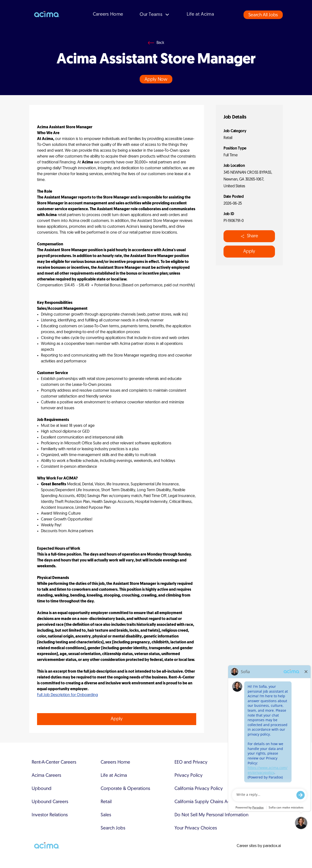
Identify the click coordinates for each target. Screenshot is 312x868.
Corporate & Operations (125, 789)
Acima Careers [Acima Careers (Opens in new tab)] (46, 776)
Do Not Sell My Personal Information (211, 815)
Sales (106, 815)
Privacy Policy (189, 776)
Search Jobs (113, 828)
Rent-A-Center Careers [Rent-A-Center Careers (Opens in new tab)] (54, 763)
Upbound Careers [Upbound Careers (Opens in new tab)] (50, 802)
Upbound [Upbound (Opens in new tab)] (42, 789)
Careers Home (108, 15)
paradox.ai (272, 846)
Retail (106, 802)
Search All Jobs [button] (263, 15)
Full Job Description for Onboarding (68, 695)
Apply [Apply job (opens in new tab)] (117, 719)
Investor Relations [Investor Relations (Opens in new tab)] (50, 815)
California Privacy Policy (199, 789)
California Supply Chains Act (203, 802)
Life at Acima (200, 15)
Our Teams (155, 15)
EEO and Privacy (191, 763)
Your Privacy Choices (196, 828)
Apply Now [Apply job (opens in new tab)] (156, 80)
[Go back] (156, 43)
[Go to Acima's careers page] (46, 15)
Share (249, 236)
